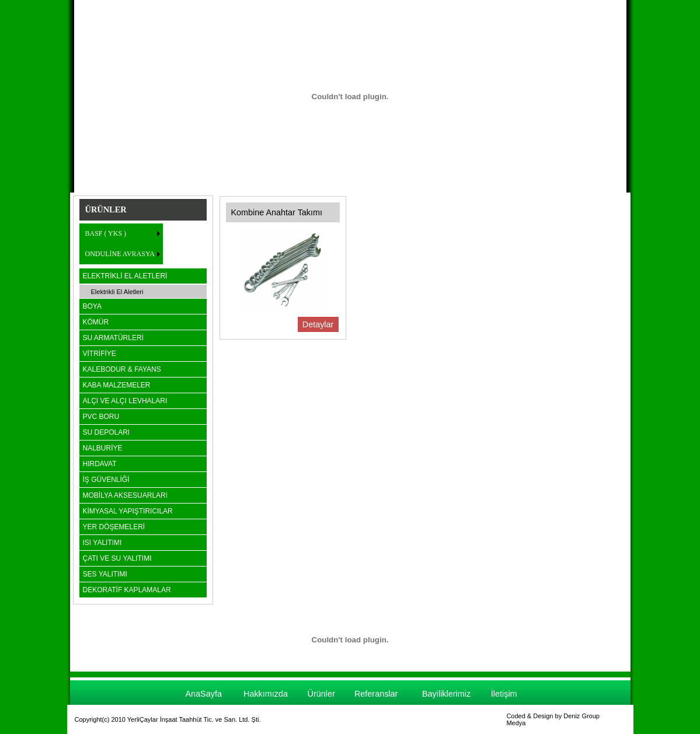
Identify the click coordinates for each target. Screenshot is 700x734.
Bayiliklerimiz (446, 694)
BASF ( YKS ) (106, 233)
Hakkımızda (266, 694)
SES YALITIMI (105, 574)
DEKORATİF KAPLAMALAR (127, 590)
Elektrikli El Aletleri (117, 292)
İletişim (504, 694)
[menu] (121, 244)
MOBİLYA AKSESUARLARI (126, 495)
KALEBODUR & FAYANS (122, 369)
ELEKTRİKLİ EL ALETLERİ (125, 276)
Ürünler (321, 694)
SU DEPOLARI (107, 432)
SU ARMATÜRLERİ (113, 338)
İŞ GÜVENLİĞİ (106, 480)
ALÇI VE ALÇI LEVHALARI (125, 401)
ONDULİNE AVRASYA (120, 254)
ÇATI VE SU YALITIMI (117, 558)
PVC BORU (101, 417)
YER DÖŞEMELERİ (114, 527)
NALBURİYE (103, 448)
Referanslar (376, 694)
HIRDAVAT (100, 464)
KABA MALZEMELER (117, 385)
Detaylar (318, 324)
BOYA (92, 306)
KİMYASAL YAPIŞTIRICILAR (128, 511)
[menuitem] (121, 234)
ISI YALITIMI (102, 543)
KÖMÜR (96, 322)
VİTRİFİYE (100, 354)
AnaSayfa (203, 694)
